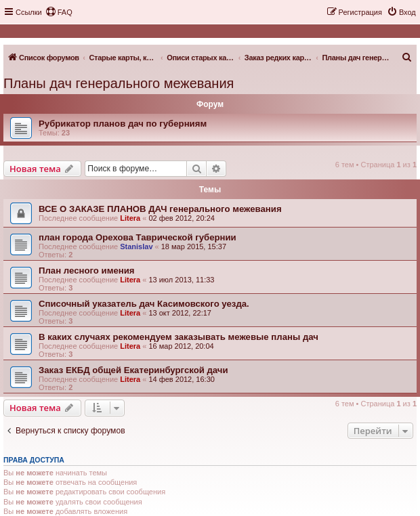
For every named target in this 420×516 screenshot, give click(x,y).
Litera (130, 218)
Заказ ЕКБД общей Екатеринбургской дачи (133, 370)
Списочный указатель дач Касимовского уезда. (144, 304)
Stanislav (136, 246)
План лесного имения (87, 271)
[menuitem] (59, 12)
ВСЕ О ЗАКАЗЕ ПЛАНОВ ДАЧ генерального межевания (160, 209)
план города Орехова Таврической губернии (138, 237)
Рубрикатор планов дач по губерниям (123, 124)
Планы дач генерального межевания (119, 83)
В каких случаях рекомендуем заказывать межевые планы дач (178, 337)
